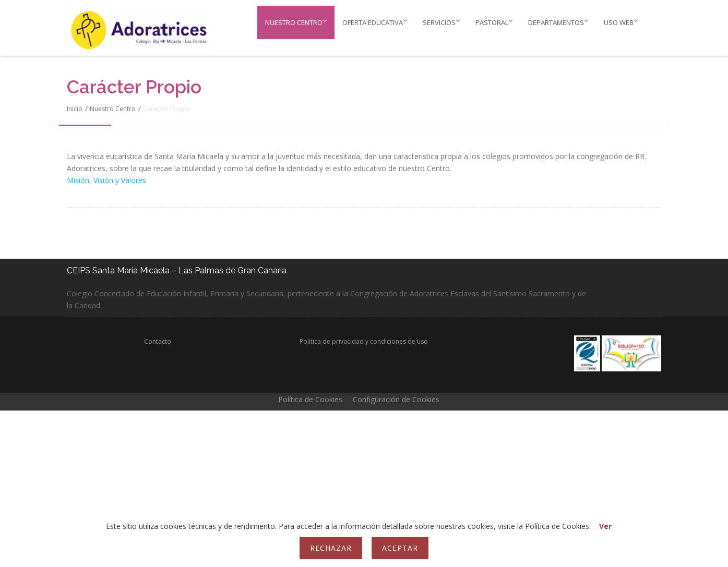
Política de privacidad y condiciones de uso (364, 341)
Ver (605, 526)
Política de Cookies (310, 399)
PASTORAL (494, 22)
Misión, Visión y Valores (106, 180)
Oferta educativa (375, 22)
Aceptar (400, 548)
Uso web (621, 22)
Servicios (441, 22)
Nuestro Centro (296, 22)
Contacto (158, 341)
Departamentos (558, 22)
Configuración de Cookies (396, 399)
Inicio (75, 109)
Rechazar (331, 548)
